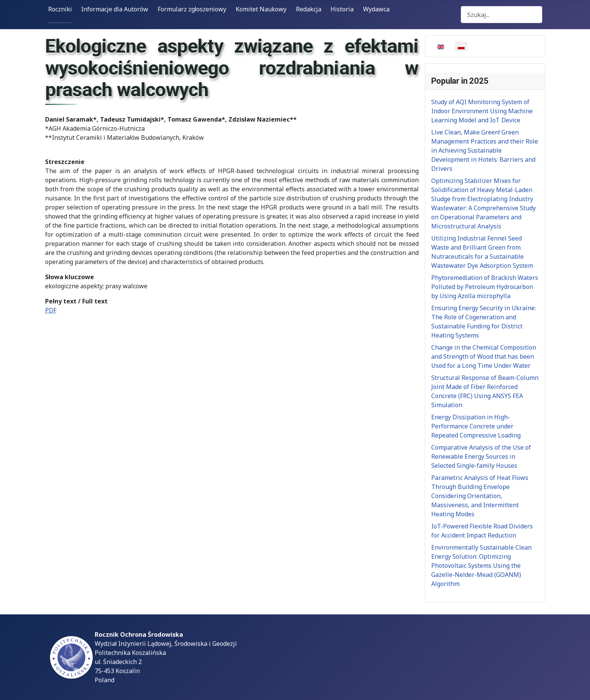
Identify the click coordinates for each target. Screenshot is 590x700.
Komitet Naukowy (261, 9)
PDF (51, 310)
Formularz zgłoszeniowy (192, 9)
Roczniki (60, 9)
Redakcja (309, 9)
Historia (342, 9)
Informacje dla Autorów (115, 9)
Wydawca (376, 9)
